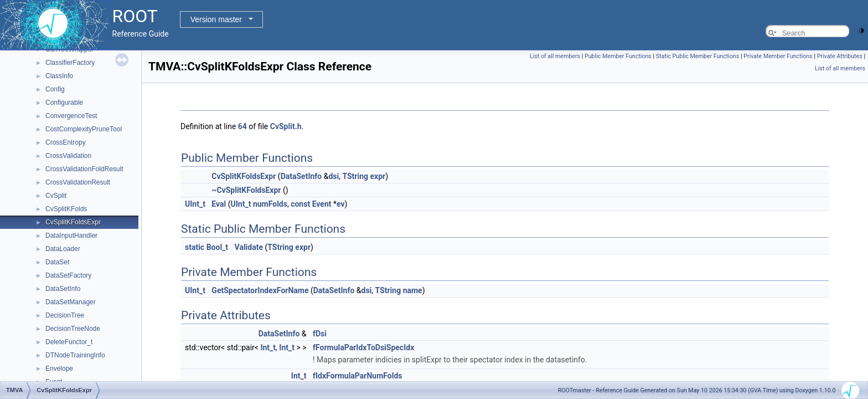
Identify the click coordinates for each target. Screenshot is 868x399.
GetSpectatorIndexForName (260, 290)
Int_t (268, 347)
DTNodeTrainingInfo (75, 355)
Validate (249, 247)
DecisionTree (65, 315)
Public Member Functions (618, 56)
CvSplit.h (286, 126)
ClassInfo (59, 76)
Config (55, 89)
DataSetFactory (68, 275)
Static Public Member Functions (698, 56)
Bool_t (217, 247)
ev (341, 204)
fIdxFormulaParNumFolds (357, 376)
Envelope (59, 369)
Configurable (64, 103)
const (300, 204)
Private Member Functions (778, 56)
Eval (219, 204)
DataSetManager (71, 302)
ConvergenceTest (71, 116)
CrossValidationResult (78, 182)
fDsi (320, 334)
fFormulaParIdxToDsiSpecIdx (363, 347)
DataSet (57, 262)
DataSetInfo (63, 289)
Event (322, 204)
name (413, 290)
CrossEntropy (66, 142)
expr (378, 176)
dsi (334, 176)
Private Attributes (840, 56)
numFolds (270, 204)
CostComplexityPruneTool (84, 129)
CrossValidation (68, 156)
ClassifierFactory (70, 63)
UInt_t (195, 204)
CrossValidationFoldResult (84, 169)
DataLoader (63, 249)
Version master (216, 19)
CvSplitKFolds (66, 209)
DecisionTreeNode (73, 329)
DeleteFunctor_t (69, 342)
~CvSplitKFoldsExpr (246, 190)
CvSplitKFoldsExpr (73, 222)
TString (355, 176)
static (195, 247)
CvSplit (56, 196)
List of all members (555, 56)
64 (242, 126)
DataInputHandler (71, 236)
